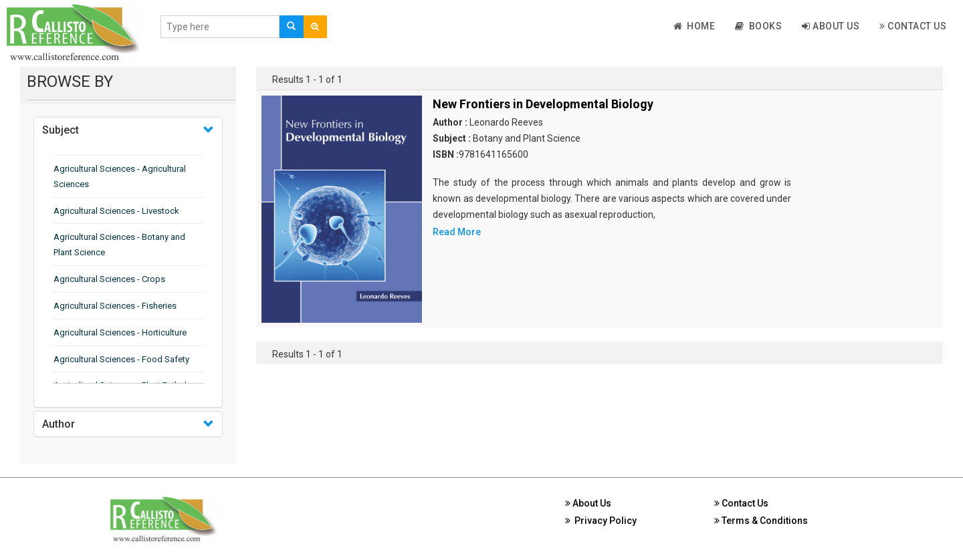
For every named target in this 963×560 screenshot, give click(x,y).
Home (694, 26)
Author (59, 424)
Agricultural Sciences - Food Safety (121, 359)
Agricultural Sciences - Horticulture (120, 332)
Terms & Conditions (761, 521)
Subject (61, 130)
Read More (457, 232)
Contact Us (913, 26)
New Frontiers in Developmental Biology (543, 104)
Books (758, 26)
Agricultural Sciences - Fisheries (115, 306)
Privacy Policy (601, 521)
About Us (831, 26)
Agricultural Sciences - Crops (109, 279)
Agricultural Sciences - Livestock (116, 211)
